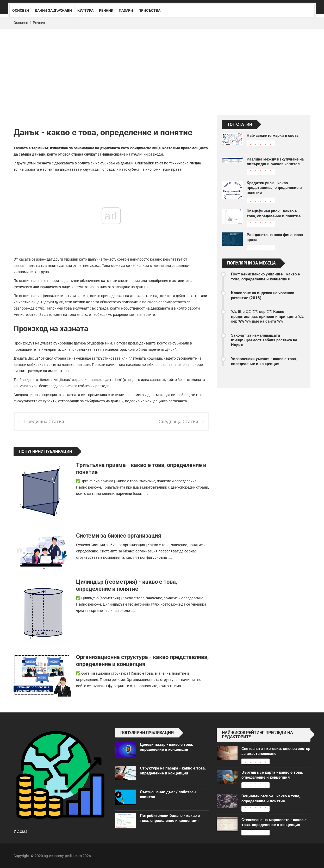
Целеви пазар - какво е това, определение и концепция (166, 747)
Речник (106, 10)
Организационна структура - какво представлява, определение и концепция (142, 660)
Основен (21, 10)
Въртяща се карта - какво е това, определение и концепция (272, 775)
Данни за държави (53, 10)
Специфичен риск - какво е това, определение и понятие (274, 213)
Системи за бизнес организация (119, 535)
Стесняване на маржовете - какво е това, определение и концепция (274, 822)
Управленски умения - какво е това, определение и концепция (264, 361)
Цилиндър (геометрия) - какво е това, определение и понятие (127, 585)
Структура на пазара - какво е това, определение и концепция (173, 771)
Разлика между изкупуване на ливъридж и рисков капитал (275, 162)
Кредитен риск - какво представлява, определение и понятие (274, 188)
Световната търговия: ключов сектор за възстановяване (276, 751)
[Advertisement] (162, 68)
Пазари (126, 10)
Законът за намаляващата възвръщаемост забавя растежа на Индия (264, 340)
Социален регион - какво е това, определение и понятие (271, 798)
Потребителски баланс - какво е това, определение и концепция (170, 818)
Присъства (149, 10)
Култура (85, 10)
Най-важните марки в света (273, 136)
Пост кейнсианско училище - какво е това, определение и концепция (265, 276)
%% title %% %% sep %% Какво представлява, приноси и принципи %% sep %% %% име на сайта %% (267, 316)
